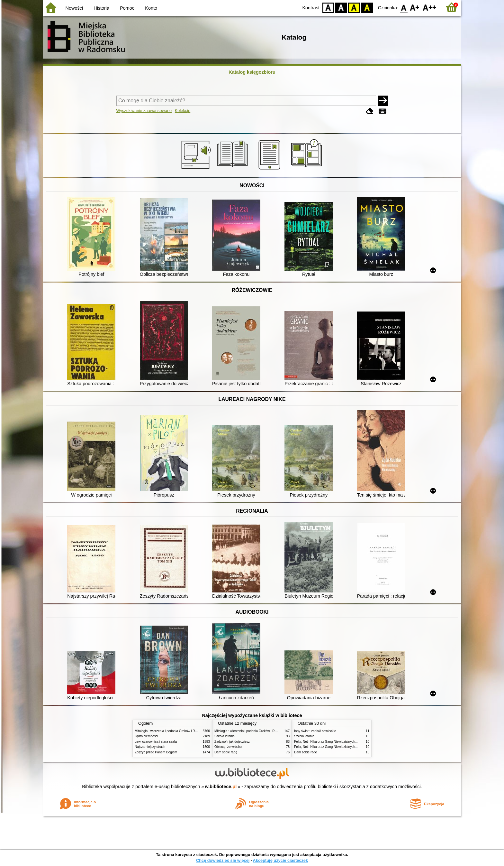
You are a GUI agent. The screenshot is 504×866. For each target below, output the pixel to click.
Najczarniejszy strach (150, 747)
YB (354, 7)
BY (367, 7)
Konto (151, 8)
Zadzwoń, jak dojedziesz (232, 742)
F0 (404, 7)
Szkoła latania (225, 736)
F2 (430, 7)
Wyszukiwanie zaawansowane (144, 111)
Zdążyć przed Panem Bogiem (156, 752)
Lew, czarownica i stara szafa (156, 742)
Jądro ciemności (146, 736)
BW (341, 7)
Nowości (74, 8)
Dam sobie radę (226, 752)
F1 (415, 7)
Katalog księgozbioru (252, 72)
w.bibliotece (221, 787)
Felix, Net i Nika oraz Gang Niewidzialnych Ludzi (329, 742)
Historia (101, 8)
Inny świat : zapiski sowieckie (315, 731)
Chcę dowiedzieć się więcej (223, 860)
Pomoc (127, 8)
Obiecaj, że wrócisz (228, 747)
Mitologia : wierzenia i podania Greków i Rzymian (170, 731)
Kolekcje (183, 111)
